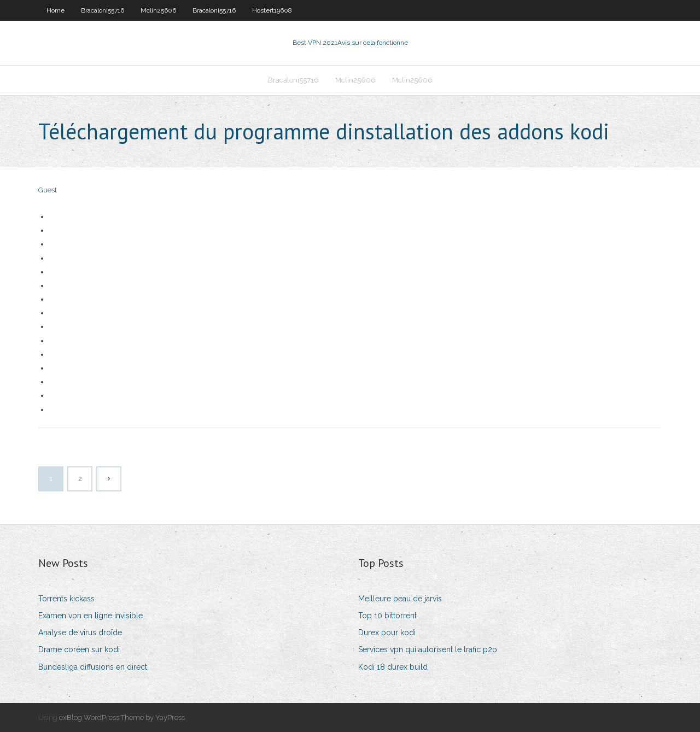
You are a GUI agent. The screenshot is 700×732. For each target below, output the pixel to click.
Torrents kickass (66, 599)
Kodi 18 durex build (393, 667)
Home (56, 10)
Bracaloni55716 (103, 10)
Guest (48, 190)
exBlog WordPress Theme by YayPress (122, 718)
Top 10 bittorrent (387, 616)
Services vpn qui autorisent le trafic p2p (428, 649)
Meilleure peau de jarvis (400, 599)
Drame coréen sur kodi (79, 649)
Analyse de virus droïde (80, 633)
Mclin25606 (158, 10)
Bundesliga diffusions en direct (93, 667)
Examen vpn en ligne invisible (91, 616)
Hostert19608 (272, 10)
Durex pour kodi (387, 633)
